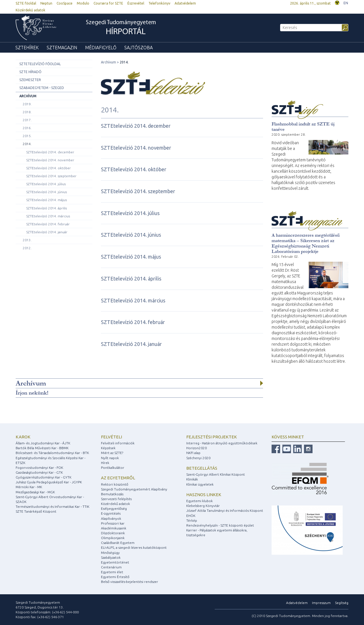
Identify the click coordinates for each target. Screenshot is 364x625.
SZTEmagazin (62, 48)
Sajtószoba (138, 48)
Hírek (105, 463)
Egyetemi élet (112, 572)
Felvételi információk (118, 443)
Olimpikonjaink (113, 538)
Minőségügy (110, 553)
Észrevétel (136, 3)
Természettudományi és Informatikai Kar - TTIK (52, 507)
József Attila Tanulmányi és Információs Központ (225, 510)
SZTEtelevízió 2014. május (46, 200)
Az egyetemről (118, 478)
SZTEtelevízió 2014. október (48, 168)
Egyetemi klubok (199, 501)
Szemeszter (30, 80)
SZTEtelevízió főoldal (40, 64)
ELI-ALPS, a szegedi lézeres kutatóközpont (134, 547)
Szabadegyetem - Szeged (42, 88)
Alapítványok (111, 518)
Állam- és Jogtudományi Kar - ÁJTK (43, 443)
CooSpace (65, 3)
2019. (27, 104)
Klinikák (192, 479)
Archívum (28, 96)
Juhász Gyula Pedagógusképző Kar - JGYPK (49, 482)
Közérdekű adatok (30, 10)
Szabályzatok (111, 557)
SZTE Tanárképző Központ (36, 511)
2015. (27, 136)
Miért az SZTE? (112, 453)
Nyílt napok (110, 458)
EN (346, 3)
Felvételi (111, 437)
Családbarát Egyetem (118, 543)
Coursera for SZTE (108, 3)
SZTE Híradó (30, 72)
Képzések (108, 448)
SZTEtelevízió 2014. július (46, 184)
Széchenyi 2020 (198, 458)
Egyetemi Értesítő (115, 577)
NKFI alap (193, 453)
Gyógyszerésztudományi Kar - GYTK (44, 477)
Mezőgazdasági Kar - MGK (35, 492)
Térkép (192, 520)
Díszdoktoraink (113, 533)
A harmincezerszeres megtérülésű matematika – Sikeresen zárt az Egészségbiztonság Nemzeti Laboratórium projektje (306, 243)
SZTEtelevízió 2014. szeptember (51, 176)
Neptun (46, 3)
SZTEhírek (27, 48)
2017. (27, 120)
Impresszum (321, 603)
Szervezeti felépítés (116, 499)
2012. (27, 248)
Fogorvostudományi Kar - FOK (39, 468)
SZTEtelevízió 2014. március (48, 216)
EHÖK (191, 516)
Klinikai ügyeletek (200, 484)
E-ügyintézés (111, 513)
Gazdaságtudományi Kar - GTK (39, 472)
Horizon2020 (197, 448)
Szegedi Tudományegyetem (121, 28)
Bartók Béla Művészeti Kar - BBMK (42, 448)
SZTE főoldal (26, 3)
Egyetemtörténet (115, 562)
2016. (27, 128)
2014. (27, 144)
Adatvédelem (185, 3)
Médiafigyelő (101, 48)
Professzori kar (113, 523)
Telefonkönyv (159, 3)
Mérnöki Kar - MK (29, 487)
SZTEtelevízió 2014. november (50, 160)
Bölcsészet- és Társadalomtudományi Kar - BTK (52, 453)
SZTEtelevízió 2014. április (46, 208)
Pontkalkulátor (113, 468)
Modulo (83, 3)
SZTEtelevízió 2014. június (46, 192)
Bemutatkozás (112, 494)
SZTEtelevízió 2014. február (48, 224)
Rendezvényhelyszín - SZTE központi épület (220, 525)
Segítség (342, 603)
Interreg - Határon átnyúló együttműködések (222, 443)
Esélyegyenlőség (114, 509)
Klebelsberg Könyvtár (203, 506)
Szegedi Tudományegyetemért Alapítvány (134, 489)
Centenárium (111, 567)
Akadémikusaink (114, 528)
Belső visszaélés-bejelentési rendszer (130, 582)
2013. (27, 240)
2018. (27, 112)
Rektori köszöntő (115, 484)
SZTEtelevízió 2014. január (47, 232)
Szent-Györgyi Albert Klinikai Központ (216, 474)
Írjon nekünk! (32, 393)
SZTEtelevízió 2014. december (50, 152)
